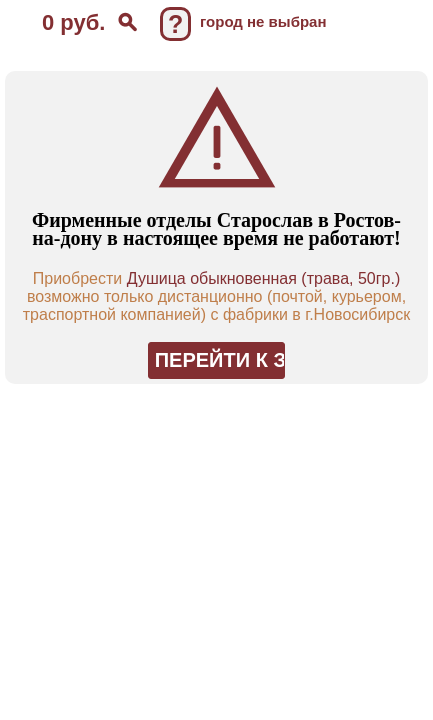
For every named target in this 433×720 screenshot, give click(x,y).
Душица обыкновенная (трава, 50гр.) (264, 278)
